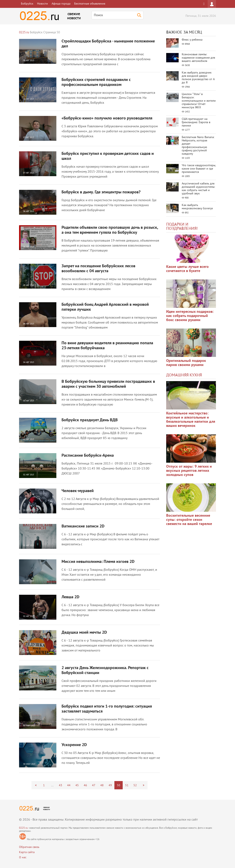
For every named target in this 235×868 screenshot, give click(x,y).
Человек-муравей (78, 491)
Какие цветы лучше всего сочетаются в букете (187, 269)
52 (135, 786)
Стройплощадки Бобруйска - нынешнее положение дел (108, 44)
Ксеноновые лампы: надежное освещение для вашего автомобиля (198, 58)
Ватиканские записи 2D (83, 526)
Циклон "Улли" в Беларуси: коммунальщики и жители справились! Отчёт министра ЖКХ (199, 101)
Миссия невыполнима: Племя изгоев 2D (98, 562)
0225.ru (23, 828)
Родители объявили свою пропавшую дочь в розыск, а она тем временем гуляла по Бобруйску (110, 230)
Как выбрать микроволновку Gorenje (197, 207)
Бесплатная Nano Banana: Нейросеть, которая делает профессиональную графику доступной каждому (198, 146)
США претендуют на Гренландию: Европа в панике (196, 122)
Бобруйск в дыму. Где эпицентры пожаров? (101, 192)
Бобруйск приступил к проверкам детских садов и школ (108, 156)
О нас (23, 858)
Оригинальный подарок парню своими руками (186, 363)
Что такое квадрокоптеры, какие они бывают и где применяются (199, 169)
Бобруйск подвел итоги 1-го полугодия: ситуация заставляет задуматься (107, 709)
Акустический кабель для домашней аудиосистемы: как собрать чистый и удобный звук (198, 189)
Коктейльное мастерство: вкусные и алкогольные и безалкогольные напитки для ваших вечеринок (191, 420)
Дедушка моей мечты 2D (84, 633)
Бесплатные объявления (90, 4)
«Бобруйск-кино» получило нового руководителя (107, 118)
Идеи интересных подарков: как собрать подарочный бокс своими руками (190, 316)
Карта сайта (27, 852)
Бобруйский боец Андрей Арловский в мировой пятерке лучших (105, 307)
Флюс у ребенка (192, 40)
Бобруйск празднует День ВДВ (90, 420)
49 (110, 786)
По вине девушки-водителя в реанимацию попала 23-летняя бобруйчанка (107, 346)
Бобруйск (27, 4)
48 (102, 786)
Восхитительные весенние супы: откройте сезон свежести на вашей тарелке (189, 520)
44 (69, 786)
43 (61, 786)
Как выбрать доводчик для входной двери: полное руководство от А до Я (198, 78)
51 (127, 786)
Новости (42, 4)
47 (94, 786)
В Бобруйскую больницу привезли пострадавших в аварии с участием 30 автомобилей (108, 384)
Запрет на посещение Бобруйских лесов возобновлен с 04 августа (98, 269)
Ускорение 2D (74, 745)
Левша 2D (70, 597)
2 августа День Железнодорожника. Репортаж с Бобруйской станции (105, 671)
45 (77, 786)
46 (85, 786)
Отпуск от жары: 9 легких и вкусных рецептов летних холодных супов (189, 471)
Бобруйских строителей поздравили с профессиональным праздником (96, 82)
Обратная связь (29, 847)
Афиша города (61, 4)
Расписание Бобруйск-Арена (88, 456)
